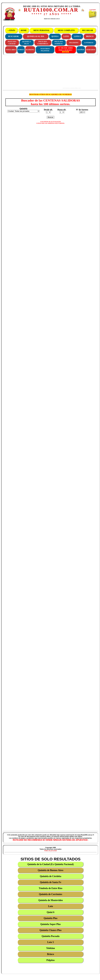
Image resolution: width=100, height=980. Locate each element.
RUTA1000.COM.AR (51, 10)
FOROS (21, 50)
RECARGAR (88, 30)
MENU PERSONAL (41, 30)
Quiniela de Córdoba (50, 876)
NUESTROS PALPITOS (45, 50)
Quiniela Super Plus (51, 924)
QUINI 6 (55, 36)
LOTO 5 (77, 36)
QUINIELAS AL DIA (36, 36)
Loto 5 (51, 942)
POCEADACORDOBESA (43, 43)
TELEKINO (74, 43)
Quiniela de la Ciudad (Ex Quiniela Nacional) (50, 864)
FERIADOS (91, 50)
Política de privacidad (50, 851)
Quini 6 (51, 912)
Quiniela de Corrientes (51, 894)
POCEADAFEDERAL (59, 43)
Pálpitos (51, 960)
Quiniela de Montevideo (51, 900)
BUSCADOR (13, 36)
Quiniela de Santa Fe (51, 882)
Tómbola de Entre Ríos (51, 888)
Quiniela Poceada (51, 936)
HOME (24, 30)
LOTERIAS (89, 43)
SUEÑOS (81, 50)
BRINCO (90, 36)
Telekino (50, 948)
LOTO (66, 36)
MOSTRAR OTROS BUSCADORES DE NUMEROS (50, 94)
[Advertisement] (41, 72)
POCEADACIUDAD (12, 43)
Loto (51, 906)
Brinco (51, 954)
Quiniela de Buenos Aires (50, 870)
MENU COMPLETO (66, 30)
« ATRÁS (11, 30)
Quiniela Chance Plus (51, 930)
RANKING (30, 50)
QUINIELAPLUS (27, 43)
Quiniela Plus (51, 918)
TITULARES (11, 50)
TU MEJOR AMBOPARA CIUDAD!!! (65, 50)
